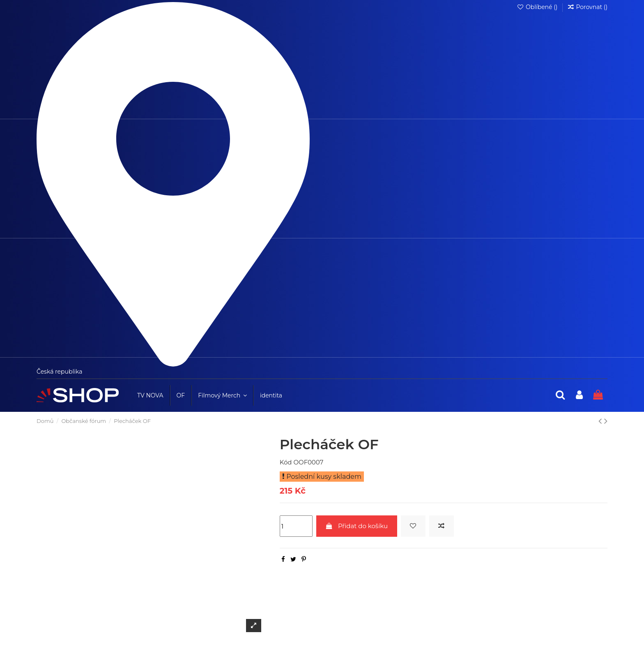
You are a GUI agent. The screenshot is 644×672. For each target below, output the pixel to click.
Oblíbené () (538, 7)
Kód (286, 462)
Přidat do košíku (356, 526)
